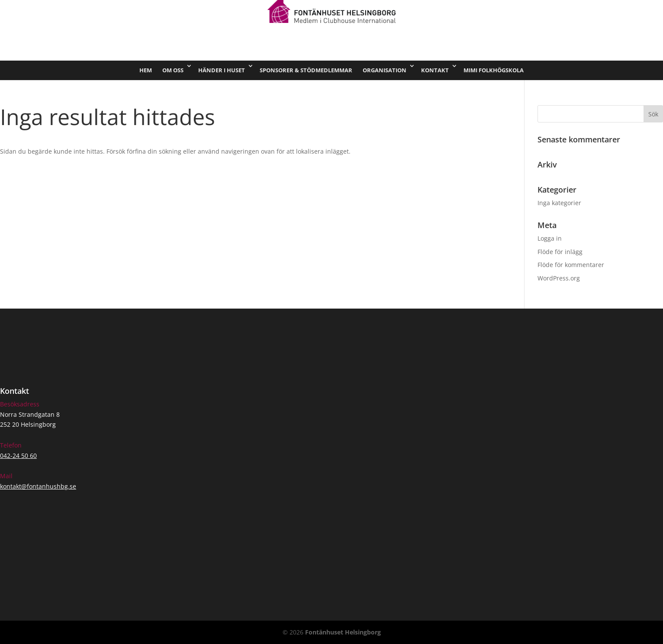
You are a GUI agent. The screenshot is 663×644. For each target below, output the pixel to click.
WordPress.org (559, 278)
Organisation (385, 70)
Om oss (173, 70)
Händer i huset (222, 70)
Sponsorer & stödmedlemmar (306, 70)
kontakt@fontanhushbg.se (38, 486)
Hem (146, 70)
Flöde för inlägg (560, 252)
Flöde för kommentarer (571, 265)
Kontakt (435, 70)
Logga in (550, 238)
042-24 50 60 (18, 456)
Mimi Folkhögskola (494, 70)
